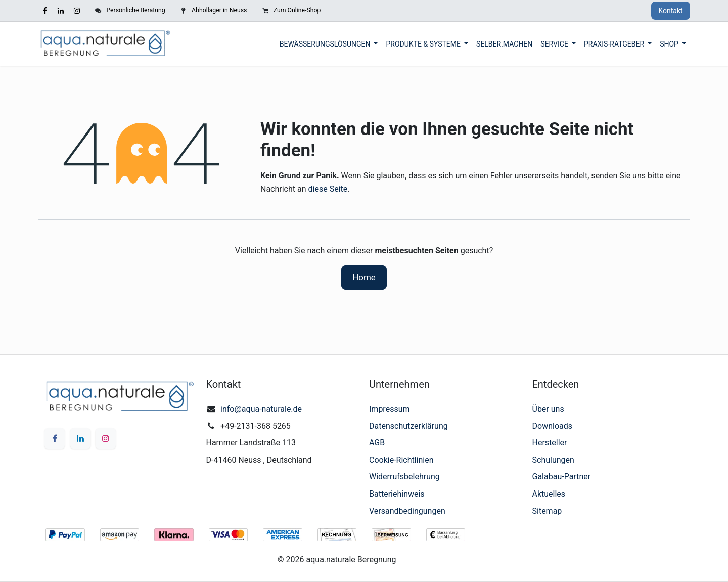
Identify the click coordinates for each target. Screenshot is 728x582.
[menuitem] (329, 44)
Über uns (548, 409)
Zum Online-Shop (297, 10)
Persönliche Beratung (135, 10)
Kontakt (670, 11)
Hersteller (550, 443)
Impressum (390, 409)
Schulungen (553, 460)
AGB (377, 443)
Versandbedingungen (407, 511)
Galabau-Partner (562, 477)
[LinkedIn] (61, 11)
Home (364, 277)
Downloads (552, 426)
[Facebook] (45, 11)
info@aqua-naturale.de (261, 409)
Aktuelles (549, 494)
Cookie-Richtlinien (401, 460)
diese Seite (328, 189)
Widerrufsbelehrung (404, 477)
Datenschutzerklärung (408, 426)
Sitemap (547, 511)
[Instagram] (77, 11)
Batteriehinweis (397, 494)
